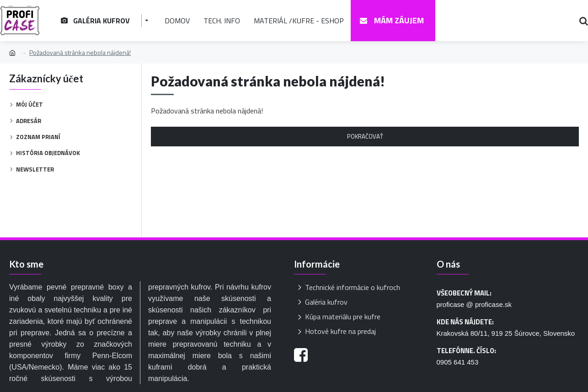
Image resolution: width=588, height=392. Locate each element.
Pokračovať (365, 136)
